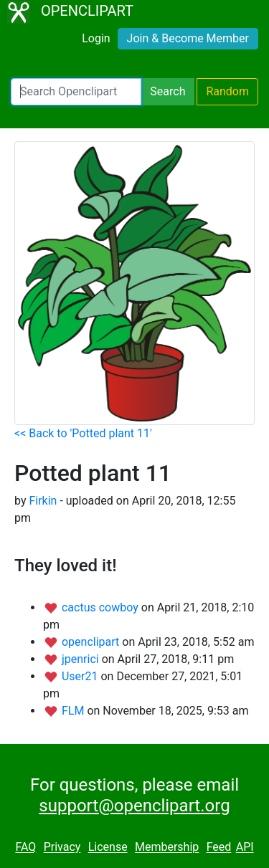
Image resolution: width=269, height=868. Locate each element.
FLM (74, 711)
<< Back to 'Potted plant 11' (83, 433)
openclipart (92, 642)
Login (96, 38)
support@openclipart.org (134, 806)
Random (227, 91)
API (245, 848)
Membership (167, 848)
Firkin (43, 501)
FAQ (25, 848)
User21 (81, 676)
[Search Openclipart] (76, 92)
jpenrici (82, 659)
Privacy (62, 848)
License (108, 848)
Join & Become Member (188, 38)
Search (167, 91)
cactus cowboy (102, 607)
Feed (219, 848)
